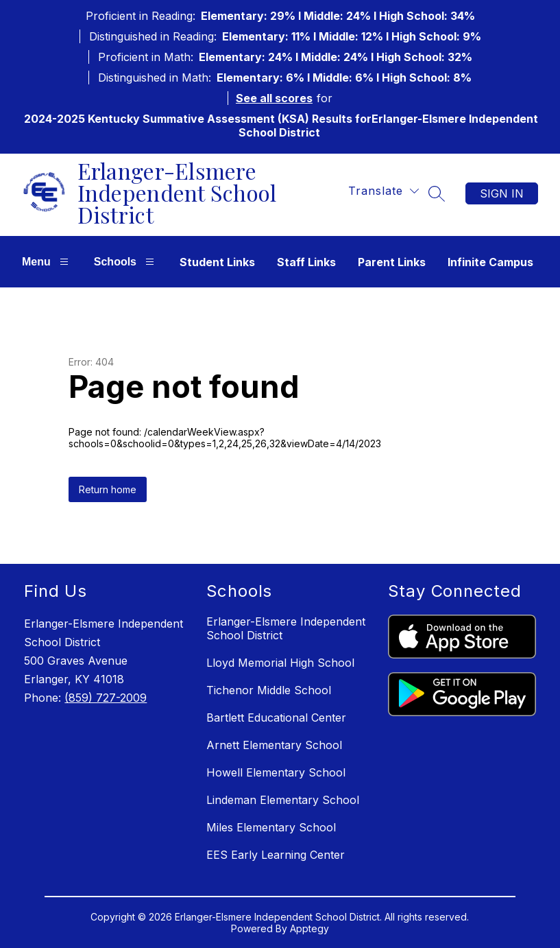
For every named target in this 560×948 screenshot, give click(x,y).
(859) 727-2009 (106, 698)
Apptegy (309, 928)
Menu (47, 262)
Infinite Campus (490, 262)
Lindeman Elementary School (283, 800)
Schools (126, 262)
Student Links (217, 262)
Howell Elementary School (276, 772)
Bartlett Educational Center (276, 718)
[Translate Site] (384, 191)
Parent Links (392, 262)
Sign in (502, 193)
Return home (108, 489)
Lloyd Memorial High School (280, 663)
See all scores (274, 98)
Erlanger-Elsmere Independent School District (286, 628)
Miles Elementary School (271, 827)
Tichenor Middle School (269, 690)
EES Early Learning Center (276, 855)
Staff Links (306, 262)
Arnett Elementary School (274, 745)
